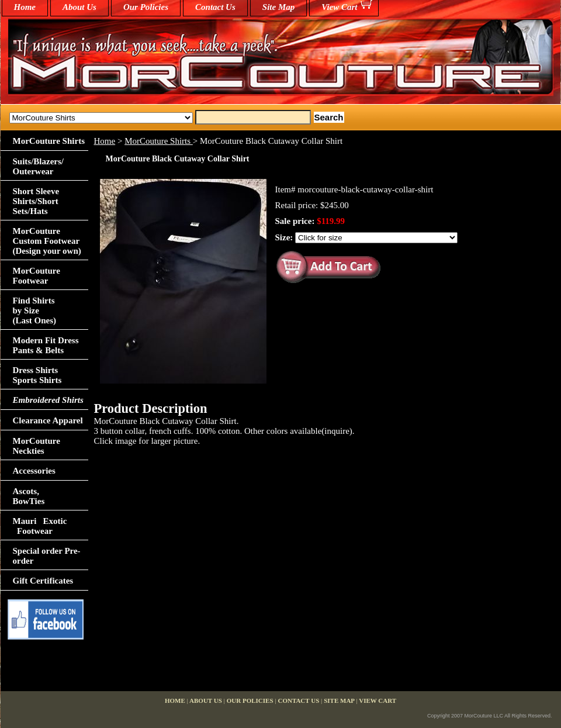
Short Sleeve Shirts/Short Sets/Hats (36, 201)
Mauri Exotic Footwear (40, 526)
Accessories (34, 471)
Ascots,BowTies (29, 496)
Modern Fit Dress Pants (46, 345)
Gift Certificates (43, 581)
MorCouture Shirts (159, 141)
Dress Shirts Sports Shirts (37, 375)
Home (105, 141)
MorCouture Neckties (37, 446)
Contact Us (215, 7)
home (25, 7)
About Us (79, 7)
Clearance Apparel (48, 420)
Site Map (278, 7)
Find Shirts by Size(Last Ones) (35, 310)
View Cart (339, 7)
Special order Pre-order (47, 556)
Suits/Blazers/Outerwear (39, 166)
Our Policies (146, 7)
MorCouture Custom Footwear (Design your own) (47, 241)
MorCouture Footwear (37, 276)
